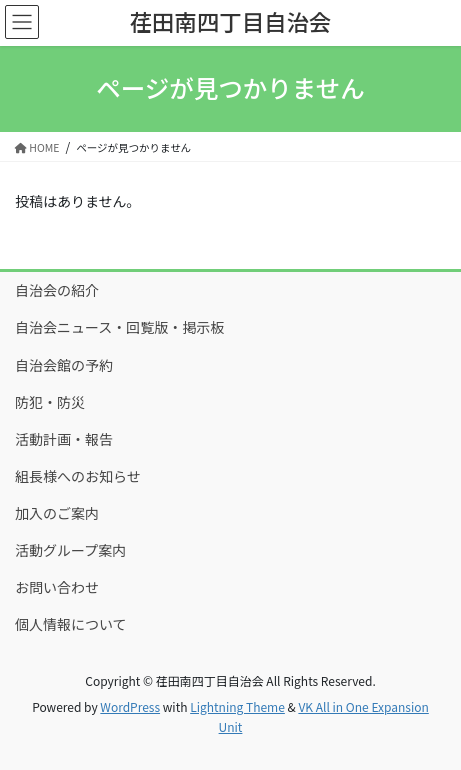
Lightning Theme (237, 706)
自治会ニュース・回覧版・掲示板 (119, 327)
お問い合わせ (57, 587)
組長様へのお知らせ (78, 476)
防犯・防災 (50, 402)
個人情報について (71, 624)
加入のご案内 (57, 513)
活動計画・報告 (64, 439)
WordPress (130, 706)
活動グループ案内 (70, 550)
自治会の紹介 (57, 290)
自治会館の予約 (64, 365)
